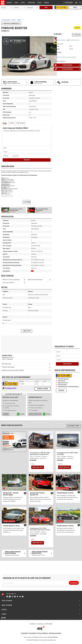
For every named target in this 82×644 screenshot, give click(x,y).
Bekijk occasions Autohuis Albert (13, 370)
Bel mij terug (6, 364)
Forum (46, 3)
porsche (14, 20)
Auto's (23, 3)
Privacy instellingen (43, 633)
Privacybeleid (33, 633)
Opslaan (77, 35)
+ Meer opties (27, 331)
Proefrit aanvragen (8, 367)
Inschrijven (74, 583)
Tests (16, 3)
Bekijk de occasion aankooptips (11, 279)
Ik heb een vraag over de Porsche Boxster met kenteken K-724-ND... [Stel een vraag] (27, 137)
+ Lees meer (27, 202)
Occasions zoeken (6, 20)
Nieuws (9, 3)
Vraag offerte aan (35, 414)
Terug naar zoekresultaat (11, 24)
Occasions (31, 3)
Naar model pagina (73, 426)
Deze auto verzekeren (8, 282)
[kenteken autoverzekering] (10, 384)
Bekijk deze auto (38, 467)
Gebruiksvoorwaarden (55, 633)
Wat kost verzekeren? (61, 40)
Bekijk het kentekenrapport (35, 279)
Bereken (6, 414)
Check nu (61, 390)
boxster (19, 20)
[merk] (7, 7)
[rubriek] (33, 7)
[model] (20, 7)
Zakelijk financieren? (75, 40)
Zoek (46, 7)
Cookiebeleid (24, 633)
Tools (40, 3)
